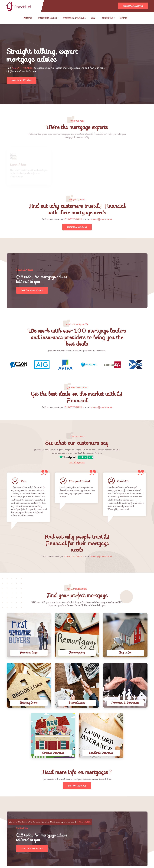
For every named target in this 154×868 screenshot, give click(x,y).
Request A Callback (133, 6)
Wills (93, 18)
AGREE (87, 822)
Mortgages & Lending (47, 18)
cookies (80, 822)
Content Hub (107, 18)
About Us (28, 18)
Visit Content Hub (77, 786)
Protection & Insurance (74, 18)
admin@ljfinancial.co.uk (101, 219)
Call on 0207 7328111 (32, 290)
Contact (123, 18)
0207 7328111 (23, 68)
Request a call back (22, 80)
